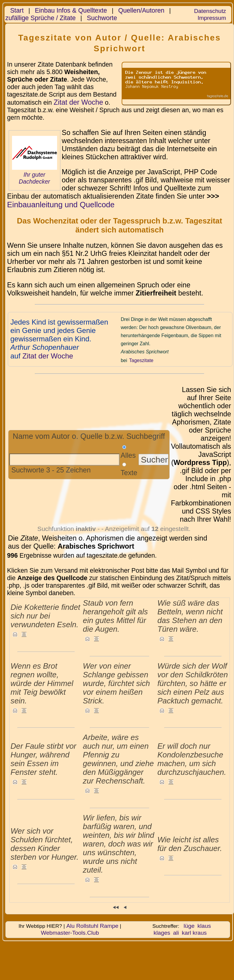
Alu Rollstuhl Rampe (93, 926)
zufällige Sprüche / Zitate (41, 18)
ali (176, 933)
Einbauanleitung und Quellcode (61, 205)
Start (17, 10)
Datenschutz (210, 11)
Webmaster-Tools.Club (70, 933)
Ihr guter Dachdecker (34, 178)
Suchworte (102, 18)
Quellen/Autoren (141, 10)
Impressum (212, 18)
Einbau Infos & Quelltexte (71, 10)
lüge (189, 926)
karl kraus (194, 933)
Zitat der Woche (78, 102)
